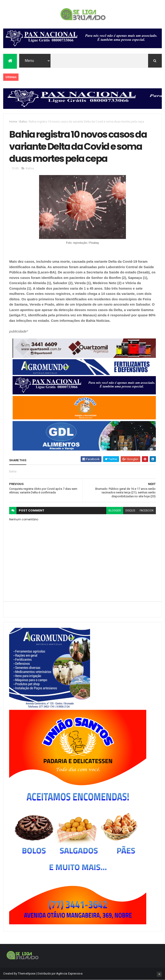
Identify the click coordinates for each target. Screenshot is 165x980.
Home (13, 122)
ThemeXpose (27, 974)
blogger (115, 511)
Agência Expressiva (69, 974)
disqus (130, 511)
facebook (147, 511)
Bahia (23, 122)
